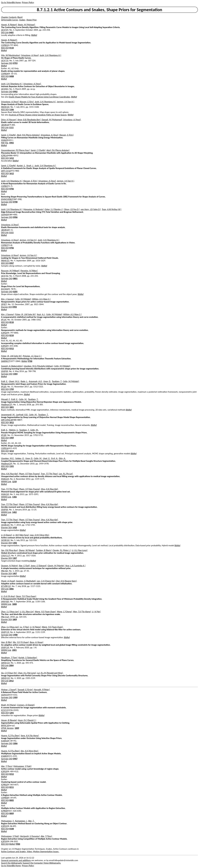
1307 (15, 558)
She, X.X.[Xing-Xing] (29, 751)
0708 (15, 202)
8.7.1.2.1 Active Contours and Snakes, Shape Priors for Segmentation (99, 10)
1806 (11, 589)
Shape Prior (32, 20)
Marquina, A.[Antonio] (33, 209)
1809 (15, 619)
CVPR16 (5, 448)
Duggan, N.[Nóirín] (10, 566)
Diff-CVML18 (7, 420)
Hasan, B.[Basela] (9, 720)
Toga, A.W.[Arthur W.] (112, 209)
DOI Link (5, 33)
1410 (15, 528)
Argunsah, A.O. (35, 381)
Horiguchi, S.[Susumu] (30, 836)
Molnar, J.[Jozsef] (9, 690)
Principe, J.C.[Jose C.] (32, 356)
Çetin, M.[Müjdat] (23, 299)
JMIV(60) (5, 602)
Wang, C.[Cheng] (64, 612)
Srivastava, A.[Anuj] (30, 55)
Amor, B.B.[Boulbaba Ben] (29, 120)
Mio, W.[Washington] (11, 55)
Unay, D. (47, 381)
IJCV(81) (5, 89)
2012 (11, 681)
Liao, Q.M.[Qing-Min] (40, 535)
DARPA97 (5, 361)
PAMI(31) (5, 261)
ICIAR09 (5, 756)
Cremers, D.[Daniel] (26, 705)
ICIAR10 (5, 741)
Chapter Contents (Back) (12, 17)
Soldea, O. (20, 458)
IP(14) (4, 320)
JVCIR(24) (5, 540)
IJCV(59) (5, 30)
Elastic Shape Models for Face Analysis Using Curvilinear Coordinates (40, 97)
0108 (11, 829)
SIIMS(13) (5, 663)
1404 (15, 374)
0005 (11, 800)
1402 (14, 512)
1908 (15, 635)
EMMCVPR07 (7, 199)
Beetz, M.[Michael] (26, 25)
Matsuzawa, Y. (8, 821)
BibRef (34, 35)
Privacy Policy (28, 2)
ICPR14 (4, 156)
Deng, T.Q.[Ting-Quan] (26, 596)
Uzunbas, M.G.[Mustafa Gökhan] (38, 366)
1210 (14, 482)
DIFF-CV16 (6, 171)
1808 (14, 604)
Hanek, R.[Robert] (9, 25)
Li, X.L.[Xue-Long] (80, 550)
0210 (11, 335)
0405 (11, 33)
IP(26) (4, 387)
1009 (17, 728)
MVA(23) (5, 479)
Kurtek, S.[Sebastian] (28, 658)
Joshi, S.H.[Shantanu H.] (50, 55)
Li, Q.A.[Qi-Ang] (8, 596)
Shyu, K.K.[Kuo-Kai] (10, 474)
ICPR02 (4, 785)
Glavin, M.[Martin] (56, 566)
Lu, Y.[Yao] (24, 627)
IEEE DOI (5, 48)
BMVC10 (5, 725)
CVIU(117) (6, 556)
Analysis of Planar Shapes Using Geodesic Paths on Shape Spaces (38, 115)
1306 (14, 497)
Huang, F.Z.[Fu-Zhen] (10, 736)
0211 (11, 787)
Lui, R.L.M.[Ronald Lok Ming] (50, 673)
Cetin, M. (23, 399)
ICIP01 (4, 826)
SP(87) (4, 304)
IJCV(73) (5, 61)
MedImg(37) (7, 405)
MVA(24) (5, 494)
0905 (11, 143)
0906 (15, 217)
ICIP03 (4, 346)
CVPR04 (5, 74)
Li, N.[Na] (96, 612)
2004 (11, 665)
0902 (15, 92)
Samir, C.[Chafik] (8, 135)
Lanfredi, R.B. (22, 415)
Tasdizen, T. (57, 381)
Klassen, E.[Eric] (27, 102)
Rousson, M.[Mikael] (10, 271)
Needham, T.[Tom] (9, 658)
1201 (11, 713)
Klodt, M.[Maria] (9, 705)
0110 (11, 48)
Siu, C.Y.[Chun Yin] (9, 673)
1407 (15, 573)
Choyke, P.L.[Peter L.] (62, 550)
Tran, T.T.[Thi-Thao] (49, 474)
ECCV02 (5, 289)
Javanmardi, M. (8, 415)
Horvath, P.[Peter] (42, 690)
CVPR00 (5, 798)
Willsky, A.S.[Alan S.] (41, 299)
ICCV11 (4, 710)
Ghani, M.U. (14, 381)
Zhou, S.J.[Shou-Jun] (10, 612)
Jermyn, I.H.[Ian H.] (66, 102)
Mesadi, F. (6, 399)
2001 (14, 650)
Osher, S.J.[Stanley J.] (54, 209)
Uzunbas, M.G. (8, 458)
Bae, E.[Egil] (24, 566)
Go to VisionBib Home (11, 2)
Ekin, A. (62, 458)
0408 (11, 76)
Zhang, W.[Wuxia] (27, 550)
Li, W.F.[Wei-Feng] (21, 535)
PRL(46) (5, 571)
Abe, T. (31, 821)
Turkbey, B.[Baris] (44, 550)
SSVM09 (5, 215)
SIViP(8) (5, 371)
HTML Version (7, 728)
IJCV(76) (5, 276)
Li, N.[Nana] (35, 627)
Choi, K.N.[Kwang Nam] (66, 581)
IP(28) (4, 435)
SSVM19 (5, 695)
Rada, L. (24, 381)
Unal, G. (47, 458)
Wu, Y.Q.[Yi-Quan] (21, 642)
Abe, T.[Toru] (7, 766)
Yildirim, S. (14, 430)
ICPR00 (4, 811)
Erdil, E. (4, 381)
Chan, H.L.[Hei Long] (27, 673)
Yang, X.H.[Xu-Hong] (30, 736)
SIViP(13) (5, 632)
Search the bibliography (12, 863)
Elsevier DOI (6, 307)
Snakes (22, 20)
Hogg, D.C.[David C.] (27, 720)
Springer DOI (7, 63)
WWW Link (6, 482)
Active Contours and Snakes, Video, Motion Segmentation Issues (30, 852)
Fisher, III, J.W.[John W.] (25, 314)
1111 (11, 127)
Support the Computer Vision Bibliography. (42, 863)
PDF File (5, 143)
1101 (11, 466)
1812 (11, 422)
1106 (11, 110)
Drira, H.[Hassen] (9, 120)
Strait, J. (30, 166)
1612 (11, 173)
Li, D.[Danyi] (6, 535)
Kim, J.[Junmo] (8, 299)
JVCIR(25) (5, 525)
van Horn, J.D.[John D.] (91, 209)
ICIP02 (4, 333)
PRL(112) (5, 617)
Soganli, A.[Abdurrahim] (12, 366)
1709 (11, 389)
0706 (11, 189)
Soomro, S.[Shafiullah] (26, 581)
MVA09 (4, 140)
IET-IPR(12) (6, 586)
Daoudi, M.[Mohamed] (52, 120)
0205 (15, 292)
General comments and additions (16, 860)
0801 (15, 278)
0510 (11, 322)
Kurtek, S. (21, 166)
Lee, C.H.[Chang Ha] (46, 581)
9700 (30, 361)
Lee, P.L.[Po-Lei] (66, 474)
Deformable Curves (10, 20)
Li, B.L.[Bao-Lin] (27, 612)
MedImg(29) (7, 464)
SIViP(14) (5, 647)
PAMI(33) (5, 107)
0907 (11, 263)
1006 (15, 743)
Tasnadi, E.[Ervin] (25, 690)
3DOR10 (5, 125)
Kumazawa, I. (21, 821)
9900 (18, 844)
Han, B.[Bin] (6, 642)
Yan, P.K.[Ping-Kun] (9, 550)
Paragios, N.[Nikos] (29, 271)
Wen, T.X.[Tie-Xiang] (82, 612)
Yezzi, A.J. (41, 314)
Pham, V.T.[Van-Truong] (30, 474)
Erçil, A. (54, 458)
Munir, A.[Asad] (8, 581)
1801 (11, 407)
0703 (15, 63)
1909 (11, 438)
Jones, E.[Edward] (39, 566)
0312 (11, 348)
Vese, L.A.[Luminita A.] (75, 566)
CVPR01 (5, 45)
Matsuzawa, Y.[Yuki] (22, 766)
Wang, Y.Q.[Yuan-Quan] (45, 612)
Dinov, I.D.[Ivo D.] (72, 209)
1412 (11, 158)
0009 (11, 813)
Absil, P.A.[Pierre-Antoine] (28, 135)
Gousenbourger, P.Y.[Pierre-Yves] (15, 150)
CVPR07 (5, 186)
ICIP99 (4, 841)
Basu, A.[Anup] (36, 642)
